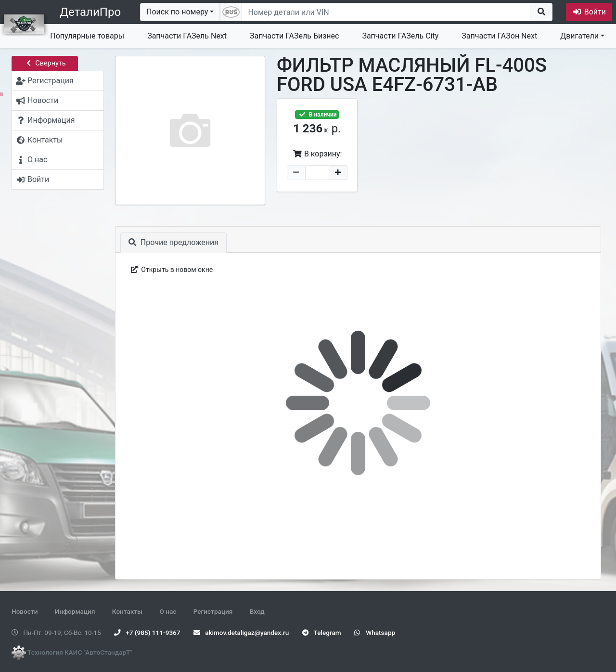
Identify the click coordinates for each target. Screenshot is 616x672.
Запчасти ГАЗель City (400, 36)
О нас (168, 611)
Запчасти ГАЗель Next (187, 36)
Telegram (322, 633)
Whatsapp (375, 633)
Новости (25, 611)
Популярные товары (87, 36)
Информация (75, 611)
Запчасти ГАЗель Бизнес (294, 36)
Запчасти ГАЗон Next (499, 36)
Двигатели (579, 36)
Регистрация (213, 611)
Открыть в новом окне (171, 270)
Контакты (127, 611)
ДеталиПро (90, 12)
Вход (257, 611)
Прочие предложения (173, 242)
